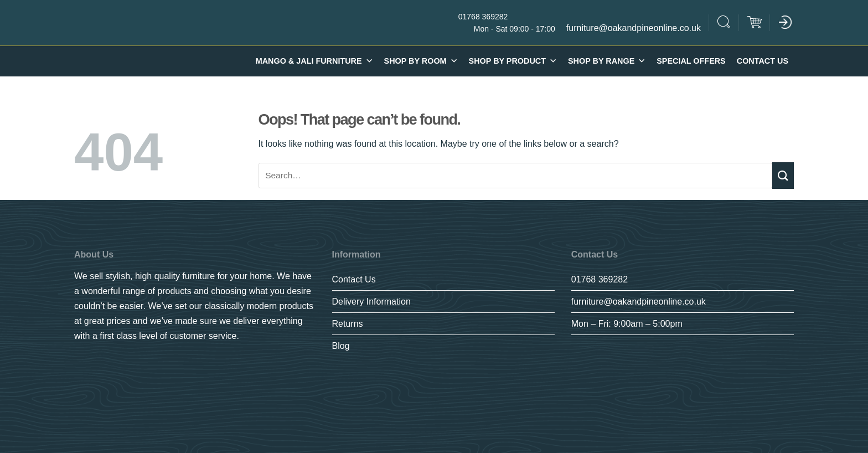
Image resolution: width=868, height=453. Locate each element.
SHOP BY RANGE (607, 61)
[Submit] (783, 175)
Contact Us (763, 61)
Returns (348, 324)
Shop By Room (421, 61)
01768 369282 (600, 279)
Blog (341, 346)
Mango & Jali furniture (314, 61)
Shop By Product (513, 61)
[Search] (724, 24)
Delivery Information (371, 302)
